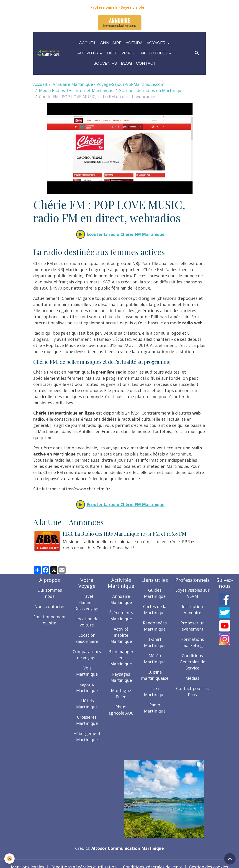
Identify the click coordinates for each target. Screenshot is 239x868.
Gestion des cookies (208, 861)
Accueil (88, 43)
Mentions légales (28, 861)
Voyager (157, 43)
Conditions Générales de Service (193, 662)
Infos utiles (154, 53)
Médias (193, 678)
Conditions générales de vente (153, 861)
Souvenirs (105, 63)
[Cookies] (10, 859)
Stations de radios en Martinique (151, 90)
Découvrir (119, 53)
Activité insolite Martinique (121, 635)
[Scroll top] (230, 859)
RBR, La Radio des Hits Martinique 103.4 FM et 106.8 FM (125, 534)
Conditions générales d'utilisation (84, 861)
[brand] (48, 53)
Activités (88, 53)
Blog (126, 63)
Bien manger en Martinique (121, 657)
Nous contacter (50, 606)
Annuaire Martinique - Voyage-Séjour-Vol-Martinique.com (109, 84)
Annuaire (111, 43)
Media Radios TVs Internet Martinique (76, 90)
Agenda (134, 43)
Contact (146, 63)
